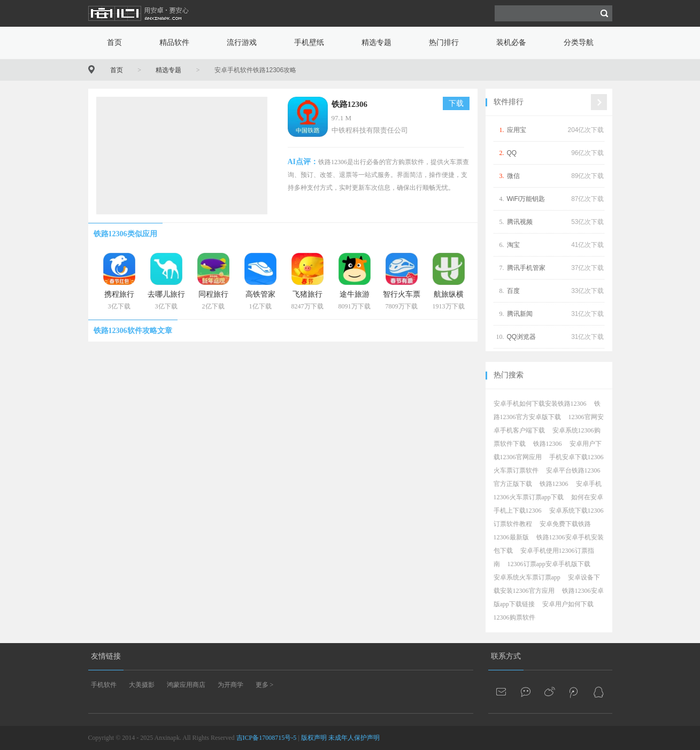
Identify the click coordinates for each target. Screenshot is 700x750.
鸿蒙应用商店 (186, 685)
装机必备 (511, 42)
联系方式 (506, 656)
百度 (513, 291)
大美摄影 (142, 685)
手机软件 (104, 685)
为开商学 (230, 685)
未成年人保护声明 (354, 738)
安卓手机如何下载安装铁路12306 (540, 404)
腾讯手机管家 (526, 268)
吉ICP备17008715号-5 (267, 738)
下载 (456, 103)
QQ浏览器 (522, 337)
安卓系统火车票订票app (527, 577)
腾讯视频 (520, 222)
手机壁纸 (309, 42)
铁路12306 (350, 104)
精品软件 (174, 42)
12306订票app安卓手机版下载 (549, 564)
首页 (114, 42)
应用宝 (517, 130)
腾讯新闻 (520, 314)
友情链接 (106, 656)
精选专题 (376, 42)
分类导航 (579, 42)
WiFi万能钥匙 (526, 199)
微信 (513, 176)
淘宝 (513, 245)
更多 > (265, 685)
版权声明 (314, 738)
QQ (512, 153)
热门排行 (444, 42)
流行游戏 (242, 42)
